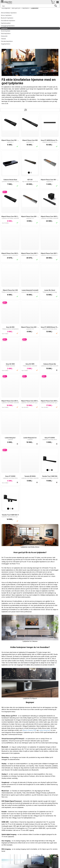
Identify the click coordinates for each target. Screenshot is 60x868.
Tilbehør (3, 39)
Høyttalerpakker (6, 23)
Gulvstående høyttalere (8, 21)
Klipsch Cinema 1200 (29, 730)
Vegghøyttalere (6, 44)
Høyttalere (25, 8)
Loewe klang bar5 (45, 730)
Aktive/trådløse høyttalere (9, 13)
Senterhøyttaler (6, 31)
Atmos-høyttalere (6, 15)
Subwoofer (4, 36)
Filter (30, 110)
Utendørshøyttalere (7, 41)
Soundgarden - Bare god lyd (11, 8)
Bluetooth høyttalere (7, 18)
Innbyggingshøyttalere (8, 26)
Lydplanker (35, 8)
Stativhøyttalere (6, 33)
